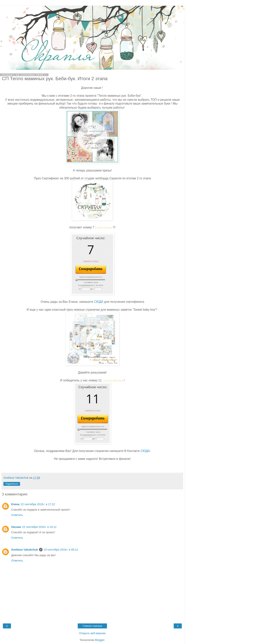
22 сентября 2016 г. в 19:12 (39, 527)
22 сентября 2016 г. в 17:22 (38, 504)
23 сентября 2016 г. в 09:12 (61, 550)
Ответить (17, 515)
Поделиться (12, 484)
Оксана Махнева (113, 381)
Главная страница (92, 626)
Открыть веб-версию (92, 633)
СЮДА (98, 302)
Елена (15, 504)
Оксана (16, 527)
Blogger (100, 640)
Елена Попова (104, 228)
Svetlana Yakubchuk (25, 550)
